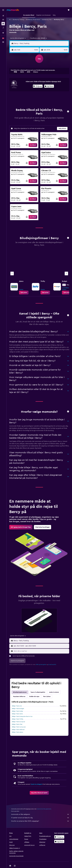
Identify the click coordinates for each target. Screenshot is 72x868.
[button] (3, 10)
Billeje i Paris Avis (17, 706)
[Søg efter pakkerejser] (3, 28)
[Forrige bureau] (12, 273)
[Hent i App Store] (49, 86)
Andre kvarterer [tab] (54, 692)
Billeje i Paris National (18, 730)
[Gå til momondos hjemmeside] (13, 10)
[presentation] (49, 86)
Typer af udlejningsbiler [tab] (38, 692)
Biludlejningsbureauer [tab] (20, 692)
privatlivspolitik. (52, 665)
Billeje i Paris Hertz (17, 714)
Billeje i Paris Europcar (18, 722)
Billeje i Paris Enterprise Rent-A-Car (22, 716)
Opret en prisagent (36, 784)
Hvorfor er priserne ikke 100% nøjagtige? (40, 821)
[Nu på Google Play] (38, 86)
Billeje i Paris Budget (18, 709)
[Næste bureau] (66, 273)
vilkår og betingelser (41, 665)
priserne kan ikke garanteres (44, 809)
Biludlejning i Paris (47, 20)
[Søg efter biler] (3, 24)
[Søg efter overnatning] (3, 20)
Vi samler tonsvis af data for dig (40, 818)
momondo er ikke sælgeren (40, 814)
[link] (33, 145)
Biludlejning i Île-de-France (33, 20)
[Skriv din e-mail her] (41, 651)
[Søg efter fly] (3, 16)
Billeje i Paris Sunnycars (19, 727)
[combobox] (18, 38)
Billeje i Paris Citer (17, 724)
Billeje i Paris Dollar (17, 711)
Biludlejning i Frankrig (18, 20)
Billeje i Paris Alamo (18, 732)
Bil (10, 20)
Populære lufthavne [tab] (19, 697)
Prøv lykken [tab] (47, 697)
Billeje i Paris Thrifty (18, 719)
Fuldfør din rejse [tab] (34, 697)
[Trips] (3, 33)
